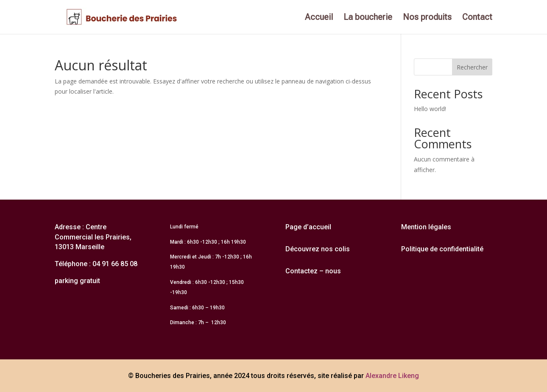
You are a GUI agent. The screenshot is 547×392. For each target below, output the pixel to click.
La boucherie (368, 18)
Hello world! (430, 109)
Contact (477, 18)
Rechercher (472, 67)
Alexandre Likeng (392, 376)
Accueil (319, 18)
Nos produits (427, 18)
